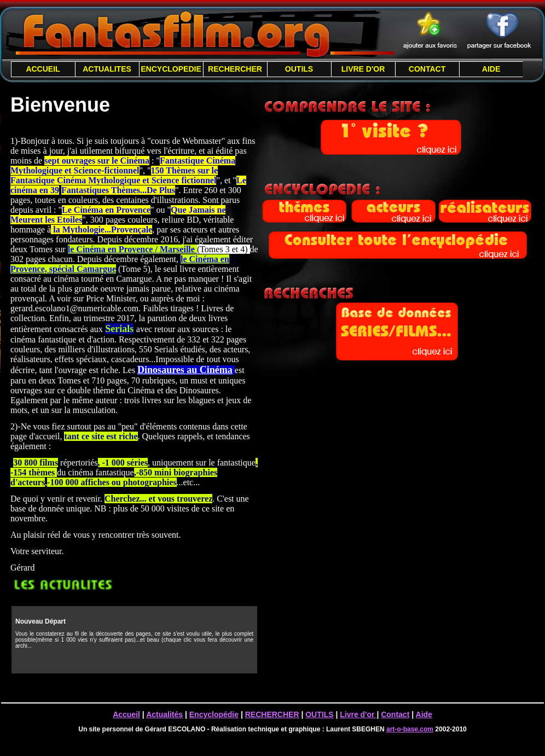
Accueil (126, 714)
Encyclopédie (214, 714)
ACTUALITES (107, 69)
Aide (424, 714)
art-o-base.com (410, 729)
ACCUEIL (43, 69)
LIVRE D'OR (363, 69)
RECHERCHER (235, 69)
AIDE (491, 69)
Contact (395, 714)
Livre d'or (358, 714)
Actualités (164, 714)
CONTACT (427, 69)
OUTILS (299, 69)
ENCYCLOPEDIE (171, 69)
